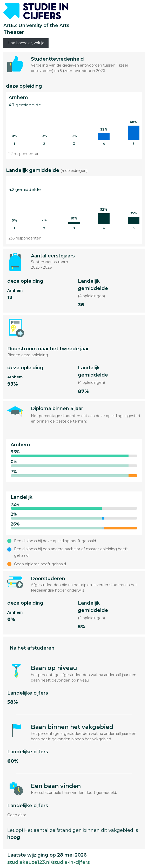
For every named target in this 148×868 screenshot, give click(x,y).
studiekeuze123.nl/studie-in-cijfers (49, 862)
